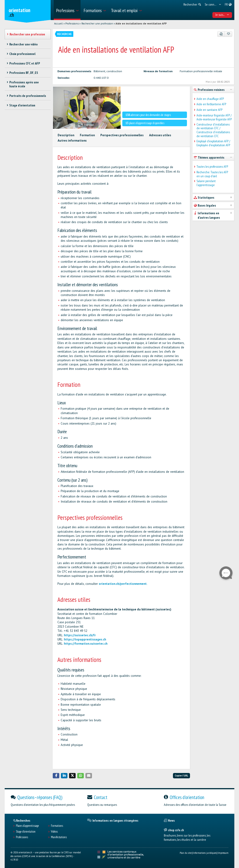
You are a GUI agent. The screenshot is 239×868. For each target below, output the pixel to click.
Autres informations (72, 141)
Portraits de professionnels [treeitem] (28, 96)
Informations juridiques (205, 853)
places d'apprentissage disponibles (145, 123)
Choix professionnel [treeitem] (22, 54)
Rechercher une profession (97, 24)
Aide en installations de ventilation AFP (141, 24)
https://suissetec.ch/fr (80, 635)
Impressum (223, 853)
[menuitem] (67, 10)
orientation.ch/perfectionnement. (123, 584)
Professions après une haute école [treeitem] (24, 84)
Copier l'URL (181, 775)
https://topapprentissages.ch (85, 639)
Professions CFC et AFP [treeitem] (25, 63)
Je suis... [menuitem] (222, 15)
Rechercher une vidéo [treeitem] (23, 44)
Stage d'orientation (26, 832)
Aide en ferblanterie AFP (211, 104)
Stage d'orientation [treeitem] (22, 105)
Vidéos (54, 832)
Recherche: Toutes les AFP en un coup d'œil (212, 174)
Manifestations (59, 837)
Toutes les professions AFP (212, 167)
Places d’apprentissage (27, 826)
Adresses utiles (160, 135)
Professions (72, 24)
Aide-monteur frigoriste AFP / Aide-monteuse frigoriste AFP (214, 117)
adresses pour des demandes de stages (148, 115)
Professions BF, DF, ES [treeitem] (24, 73)
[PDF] (221, 34)
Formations (57, 826)
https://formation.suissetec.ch (86, 644)
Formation (87, 135)
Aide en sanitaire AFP (209, 110)
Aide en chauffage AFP (210, 99)
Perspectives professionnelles (122, 135)
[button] (56, 776)
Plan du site (186, 853)
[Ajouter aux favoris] (228, 34)
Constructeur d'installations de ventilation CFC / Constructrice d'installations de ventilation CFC (213, 130)
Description (66, 135)
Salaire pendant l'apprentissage (206, 183)
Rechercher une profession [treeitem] (27, 34)
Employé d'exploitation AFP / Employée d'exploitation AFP (213, 143)
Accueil (58, 24)
